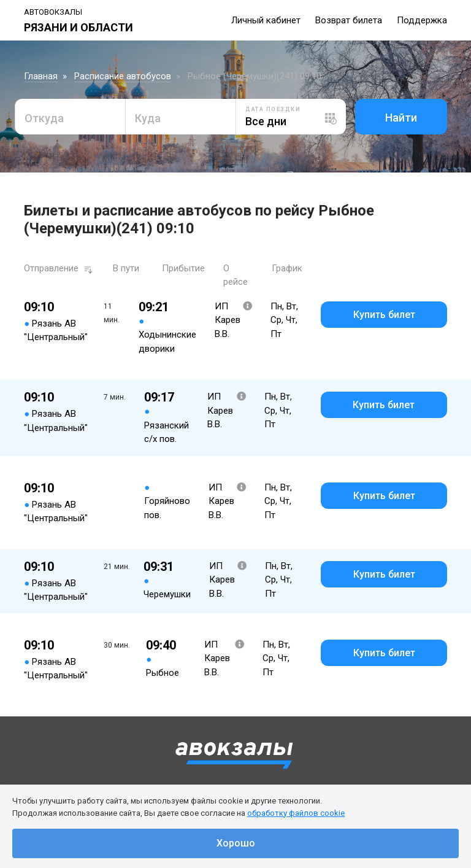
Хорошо (236, 843)
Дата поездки (273, 109)
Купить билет (384, 315)
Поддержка (422, 20)
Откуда (44, 118)
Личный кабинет (266, 20)
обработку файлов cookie (296, 813)
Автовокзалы (53, 12)
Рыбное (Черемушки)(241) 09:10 (255, 76)
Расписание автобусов (123, 76)
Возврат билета (349, 20)
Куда (148, 118)
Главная (41, 76)
